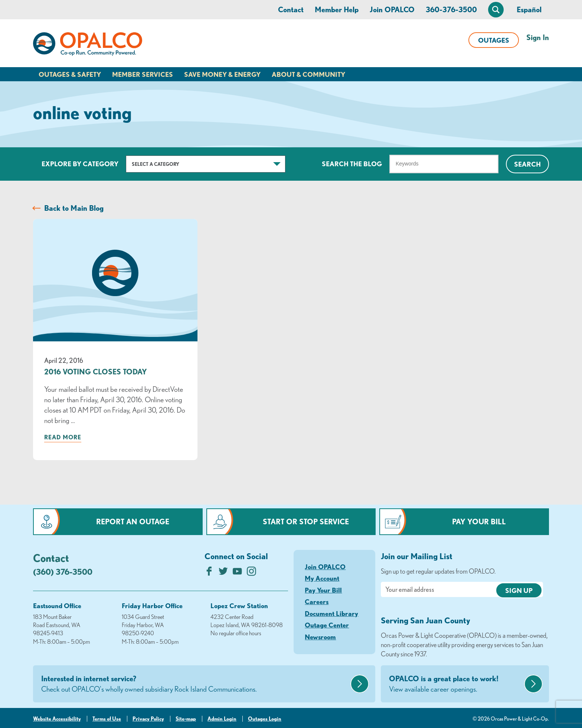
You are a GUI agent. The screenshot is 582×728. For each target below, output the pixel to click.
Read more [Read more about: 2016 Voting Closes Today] (63, 437)
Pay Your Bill (479, 522)
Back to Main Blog (74, 208)
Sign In (538, 37)
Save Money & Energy (222, 74)
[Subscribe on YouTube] (237, 573)
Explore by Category (80, 164)
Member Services (143, 74)
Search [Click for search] (527, 164)
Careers (317, 601)
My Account (322, 578)
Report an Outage (133, 522)
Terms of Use (107, 719)
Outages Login (265, 719)
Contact (291, 9)
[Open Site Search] (496, 10)
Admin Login (222, 719)
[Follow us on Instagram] (251, 573)
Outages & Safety (70, 74)
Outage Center (327, 625)
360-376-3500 (451, 9)
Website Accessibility (57, 719)
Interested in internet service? (195, 684)
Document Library (331, 613)
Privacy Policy (148, 719)
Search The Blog (352, 164)
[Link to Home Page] (88, 45)
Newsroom (320, 637)
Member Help (337, 9)
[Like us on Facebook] (209, 573)
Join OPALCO (392, 9)
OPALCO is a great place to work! (456, 684)
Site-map (186, 719)
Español (529, 9)
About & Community (308, 74)
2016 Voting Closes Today (96, 372)
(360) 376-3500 (63, 572)
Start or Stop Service (306, 522)
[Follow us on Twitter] (223, 573)
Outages (494, 40)
